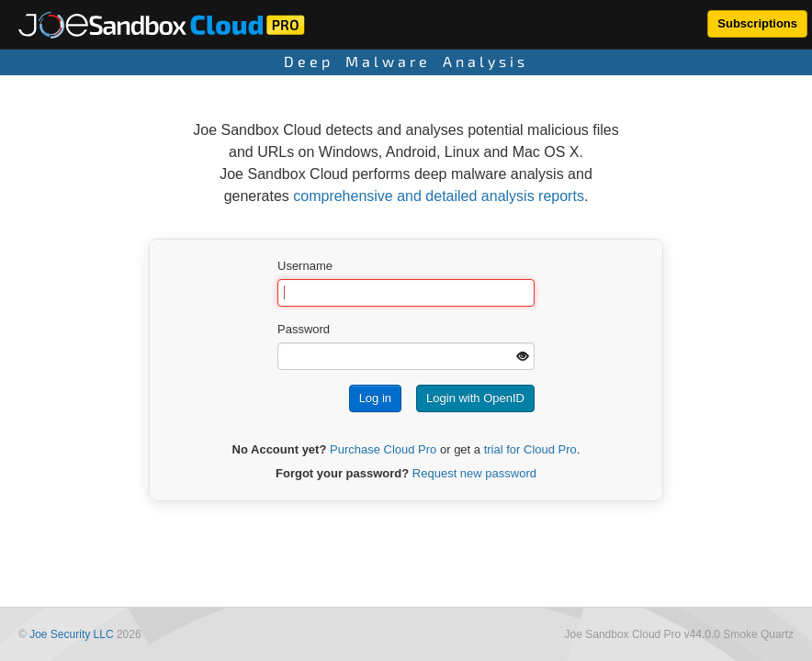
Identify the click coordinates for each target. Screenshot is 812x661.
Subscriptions (757, 23)
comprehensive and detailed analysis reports (439, 196)
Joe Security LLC (71, 634)
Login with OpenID (475, 398)
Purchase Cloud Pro (383, 449)
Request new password (474, 473)
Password (304, 329)
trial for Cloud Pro (530, 449)
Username (305, 266)
